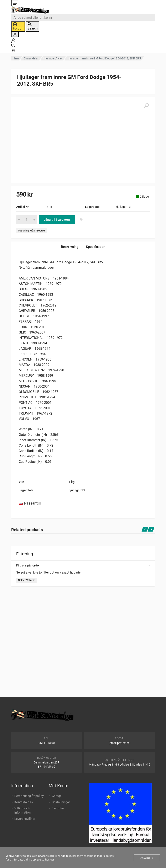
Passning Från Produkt (31, 231)
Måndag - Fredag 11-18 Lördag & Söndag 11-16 (120, 765)
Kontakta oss (24, 802)
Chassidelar (31, 58)
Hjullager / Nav (53, 58)
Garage (57, 796)
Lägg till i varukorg (57, 220)
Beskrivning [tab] (70, 247)
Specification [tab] (96, 247)
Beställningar (61, 802)
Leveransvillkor (25, 819)
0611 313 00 (47, 743)
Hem (16, 58)
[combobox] (83, 17)
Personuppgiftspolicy (29, 796)
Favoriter (58, 808)
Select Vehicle (27, 580)
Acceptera (147, 858)
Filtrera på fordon (83, 565)
